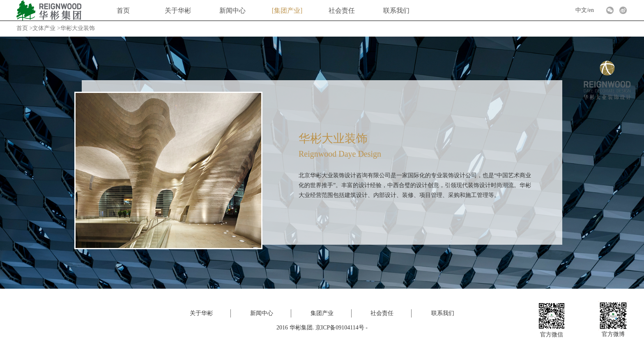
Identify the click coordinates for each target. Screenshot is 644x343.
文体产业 (44, 28)
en (591, 10)
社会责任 (342, 10)
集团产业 (287, 10)
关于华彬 (178, 10)
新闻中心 (232, 10)
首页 (123, 10)
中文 (581, 10)
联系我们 (396, 10)
